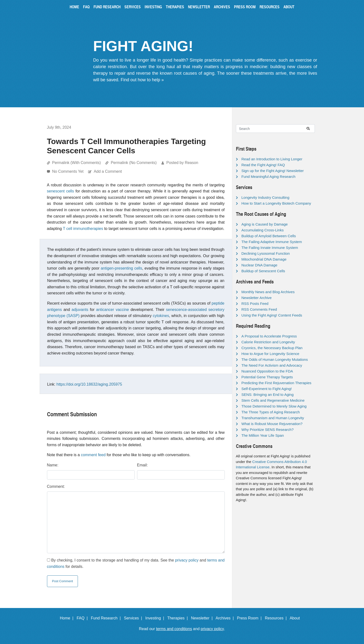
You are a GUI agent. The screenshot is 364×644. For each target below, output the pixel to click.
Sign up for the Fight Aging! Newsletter (273, 171)
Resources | (277, 618)
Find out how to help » (142, 80)
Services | (134, 618)
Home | (68, 618)
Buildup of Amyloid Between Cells (269, 236)
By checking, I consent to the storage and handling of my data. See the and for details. (136, 563)
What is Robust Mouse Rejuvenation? (272, 424)
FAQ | (83, 618)
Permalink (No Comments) (134, 163)
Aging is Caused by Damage (265, 224)
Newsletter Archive (257, 298)
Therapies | (179, 618)
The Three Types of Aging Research (271, 412)
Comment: (56, 486)
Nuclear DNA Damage (260, 265)
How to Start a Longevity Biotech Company (276, 203)
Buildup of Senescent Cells (263, 271)
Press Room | (250, 618)
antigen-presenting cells (121, 268)
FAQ (86, 7)
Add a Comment (108, 171)
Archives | (226, 618)
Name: (53, 465)
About (289, 7)
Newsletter (199, 7)
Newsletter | (203, 618)
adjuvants (80, 310)
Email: (142, 465)
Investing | (156, 618)
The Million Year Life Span (263, 435)
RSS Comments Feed (259, 309)
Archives (222, 7)
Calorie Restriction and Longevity (268, 342)
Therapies (175, 7)
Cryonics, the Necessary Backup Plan (272, 348)
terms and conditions (174, 629)
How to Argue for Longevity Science (271, 354)
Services (133, 7)
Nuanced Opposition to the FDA (267, 371)
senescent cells (61, 191)
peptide (218, 303)
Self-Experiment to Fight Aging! (267, 389)
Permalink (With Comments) (76, 163)
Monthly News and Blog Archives (268, 292)
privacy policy (187, 560)
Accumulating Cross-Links (263, 230)
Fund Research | (107, 618)
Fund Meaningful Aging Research (269, 177)
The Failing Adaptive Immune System (272, 242)
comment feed (93, 455)
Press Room (245, 7)
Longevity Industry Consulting (266, 197)
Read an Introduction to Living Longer (272, 159)
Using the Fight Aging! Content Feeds (272, 315)
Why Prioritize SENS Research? (268, 430)
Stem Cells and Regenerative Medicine (273, 400)
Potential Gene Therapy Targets (267, 377)
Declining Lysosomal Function (266, 253)
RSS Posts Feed (255, 304)
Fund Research (107, 7)
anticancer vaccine (113, 310)
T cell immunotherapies (83, 229)
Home (74, 7)
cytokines (161, 316)
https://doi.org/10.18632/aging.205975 (89, 384)
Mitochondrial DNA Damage (264, 259)
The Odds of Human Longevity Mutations (275, 359)
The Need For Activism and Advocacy (272, 365)
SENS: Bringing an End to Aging (268, 395)
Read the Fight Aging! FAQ (263, 165)
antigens (55, 310)
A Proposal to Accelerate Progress (269, 336)
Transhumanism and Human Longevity (273, 418)
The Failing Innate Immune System (270, 248)
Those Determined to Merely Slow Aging (274, 406)
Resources (270, 7)
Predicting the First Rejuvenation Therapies (276, 383)
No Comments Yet (68, 171)
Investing (153, 7)
